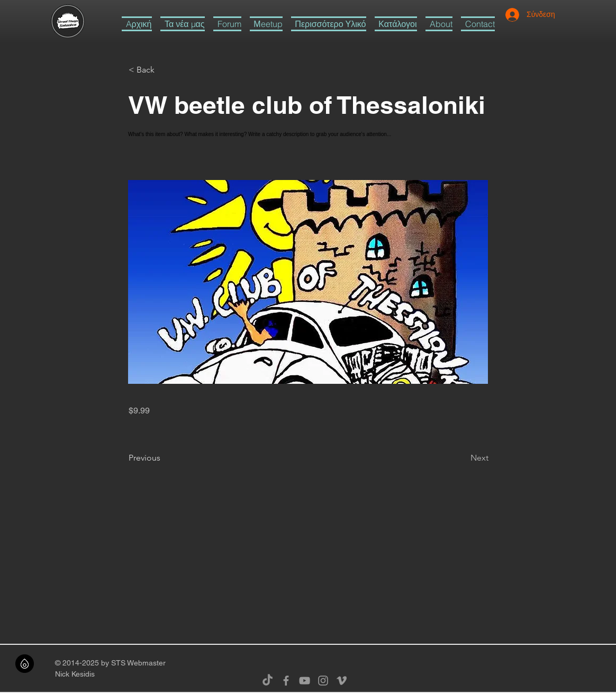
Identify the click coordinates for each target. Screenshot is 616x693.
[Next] (462, 458)
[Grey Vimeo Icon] (342, 681)
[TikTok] (268, 681)
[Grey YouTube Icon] (305, 681)
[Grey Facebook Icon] (286, 681)
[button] (329, 24)
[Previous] (164, 458)
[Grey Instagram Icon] (323, 681)
